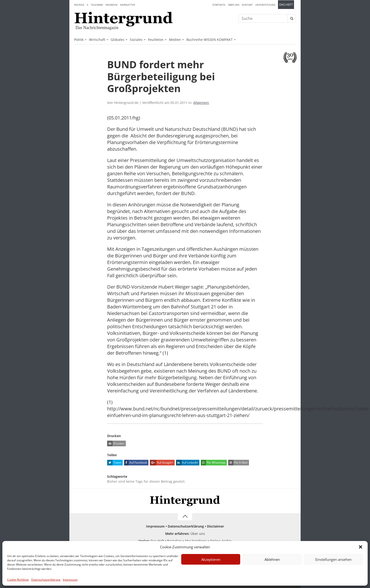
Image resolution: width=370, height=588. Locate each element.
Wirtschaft (97, 40)
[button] (361, 547)
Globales (118, 40)
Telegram (97, 5)
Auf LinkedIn (187, 463)
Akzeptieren (211, 559)
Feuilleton (156, 40)
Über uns (234, 5)
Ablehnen (272, 559)
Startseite (219, 5)
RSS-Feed (79, 5)
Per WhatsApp (213, 463)
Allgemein (201, 103)
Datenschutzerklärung (46, 580)
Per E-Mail (238, 463)
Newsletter (128, 5)
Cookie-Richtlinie (18, 580)
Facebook (111, 5)
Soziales (136, 40)
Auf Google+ (162, 463)
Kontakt (247, 5)
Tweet (114, 463)
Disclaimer (215, 526)
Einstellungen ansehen (333, 559)
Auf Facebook (136, 463)
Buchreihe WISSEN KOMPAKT (210, 40)
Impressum (70, 580)
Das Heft (286, 5)
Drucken (116, 443)
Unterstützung (265, 5)
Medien (175, 40)
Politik (79, 40)
